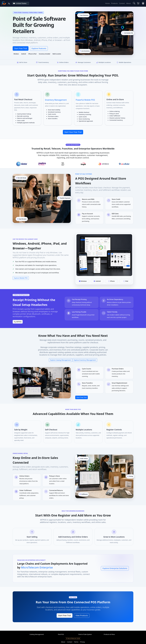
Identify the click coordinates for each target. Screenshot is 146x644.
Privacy (82, 642)
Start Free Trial (21, 48)
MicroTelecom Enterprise (37, 567)
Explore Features (39, 48)
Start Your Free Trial (73, 132)
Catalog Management (37, 634)
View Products (82, 615)
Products (114, 3)
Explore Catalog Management (60, 360)
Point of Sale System (85, 634)
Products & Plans (109, 634)
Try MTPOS (18, 322)
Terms (76, 642)
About (128, 3)
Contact (122, 3)
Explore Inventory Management (85, 360)
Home (107, 3)
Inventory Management (56, 100)
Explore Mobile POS (21, 278)
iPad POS (61, 634)
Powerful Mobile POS (85, 100)
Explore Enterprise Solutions (115, 568)
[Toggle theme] (9, 3)
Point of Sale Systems (84, 174)
